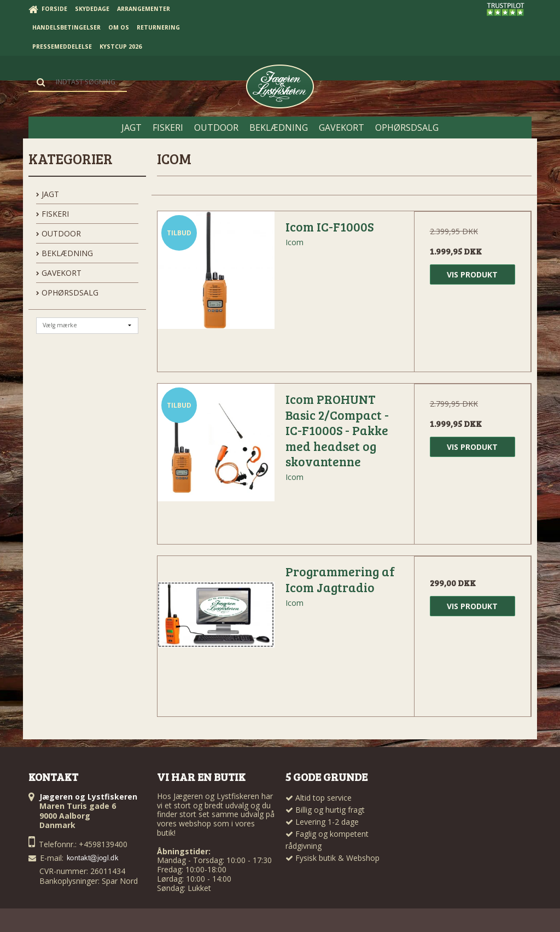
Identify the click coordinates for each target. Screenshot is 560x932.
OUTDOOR (59, 233)
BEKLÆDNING (65, 253)
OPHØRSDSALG (67, 293)
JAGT (48, 194)
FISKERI (52, 214)
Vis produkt (472, 274)
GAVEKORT (59, 273)
